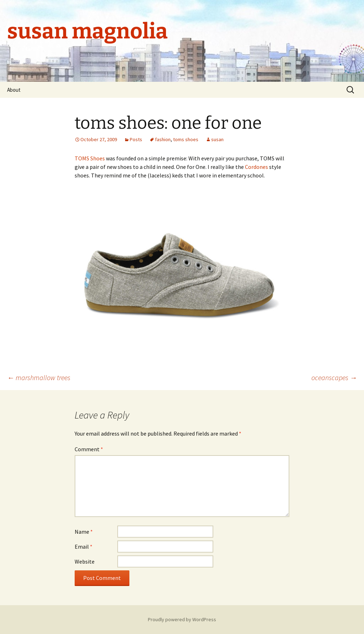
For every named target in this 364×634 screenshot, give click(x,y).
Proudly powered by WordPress (182, 619)
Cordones (256, 167)
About (14, 90)
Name (84, 532)
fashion (163, 139)
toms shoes (186, 139)
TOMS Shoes (90, 158)
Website (85, 561)
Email (84, 547)
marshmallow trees (39, 377)
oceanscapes (334, 377)
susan (217, 139)
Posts (136, 139)
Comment (89, 449)
